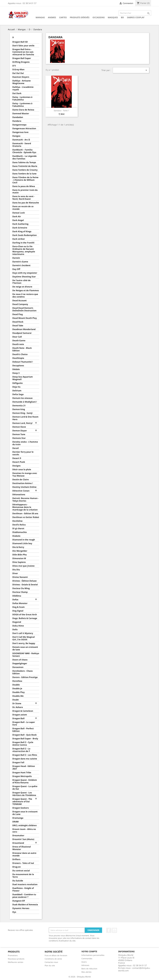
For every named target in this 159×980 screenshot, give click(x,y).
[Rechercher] (135, 13)
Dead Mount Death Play (25, 318)
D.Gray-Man (18, 70)
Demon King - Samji (22, 413)
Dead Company (20, 304)
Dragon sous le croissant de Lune (25, 813)
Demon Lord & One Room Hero (25, 418)
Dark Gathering (20, 224)
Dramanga (18, 818)
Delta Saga (18, 394)
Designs (16, 466)
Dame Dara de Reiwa (23, 110)
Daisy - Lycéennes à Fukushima (22, 98)
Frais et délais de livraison (56, 955)
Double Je (17, 689)
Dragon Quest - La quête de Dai (25, 788)
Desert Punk (19, 462)
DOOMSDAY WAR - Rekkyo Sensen (26, 655)
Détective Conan (21, 491)
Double (16, 685)
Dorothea (17, 681)
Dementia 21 (19, 406)
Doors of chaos (20, 660)
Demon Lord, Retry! (22, 423)
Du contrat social (21, 871)
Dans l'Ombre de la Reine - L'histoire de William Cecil (25, 180)
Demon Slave (19, 427)
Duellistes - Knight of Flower (23, 889)
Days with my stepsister (25, 273)
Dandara (17, 121)
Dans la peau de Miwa (24, 186)
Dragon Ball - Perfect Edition (23, 730)
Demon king (19, 409)
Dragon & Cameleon (23, 711)
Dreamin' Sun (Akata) (23, 839)
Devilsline (17, 521)
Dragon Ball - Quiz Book (25, 735)
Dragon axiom (20, 715)
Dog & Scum (19, 607)
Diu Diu (16, 570)
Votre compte (89, 951)
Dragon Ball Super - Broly (25, 739)
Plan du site (50, 965)
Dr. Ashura (18, 707)
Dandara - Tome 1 (61, 111)
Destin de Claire (21, 480)
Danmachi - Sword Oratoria (22, 145)
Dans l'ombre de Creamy (25, 170)
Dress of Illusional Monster (22, 848)
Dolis (15, 630)
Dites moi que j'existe (23, 566)
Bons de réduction (89, 969)
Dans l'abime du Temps (24, 162)
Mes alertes (86, 972)
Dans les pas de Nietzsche (26, 203)
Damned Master (21, 114)
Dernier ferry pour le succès (23, 453)
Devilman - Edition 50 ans (25, 513)
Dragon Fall (18, 762)
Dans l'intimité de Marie (25, 166)
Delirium (17, 391)
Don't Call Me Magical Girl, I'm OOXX (24, 638)
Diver (15, 573)
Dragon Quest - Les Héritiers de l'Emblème (24, 794)
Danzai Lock (19, 213)
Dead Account (19, 301)
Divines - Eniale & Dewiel (25, 585)
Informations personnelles (93, 955)
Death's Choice (20, 354)
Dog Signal (18, 611)
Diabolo (16, 536)
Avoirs (84, 962)
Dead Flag (18, 314)
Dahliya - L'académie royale (23, 88)
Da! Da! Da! (18, 73)
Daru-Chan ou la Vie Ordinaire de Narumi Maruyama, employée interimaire (24, 250)
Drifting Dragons (21, 62)
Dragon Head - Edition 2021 (24, 767)
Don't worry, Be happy (24, 643)
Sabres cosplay (136, 17)
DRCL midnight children (25, 825)
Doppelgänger (20, 663)
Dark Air (17, 217)
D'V (14, 66)
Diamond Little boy (22, 543)
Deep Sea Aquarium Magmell (23, 378)
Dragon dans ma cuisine (25, 759)
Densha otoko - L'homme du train (25, 443)
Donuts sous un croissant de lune (25, 648)
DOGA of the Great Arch (25, 615)
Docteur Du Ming (21, 588)
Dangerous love (20, 132)
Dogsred (17, 622)
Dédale (16, 369)
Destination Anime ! (23, 483)
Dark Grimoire (20, 228)
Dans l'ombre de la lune (24, 174)
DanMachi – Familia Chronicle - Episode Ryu (24, 151)
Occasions (99, 17)
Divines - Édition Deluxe (25, 581)
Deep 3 (16, 373)
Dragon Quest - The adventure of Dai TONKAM (22, 802)
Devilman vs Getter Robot (26, 517)
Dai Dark (17, 93)
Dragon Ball (18, 718)
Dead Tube (18, 326)
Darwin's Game (20, 262)
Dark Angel (18, 220)
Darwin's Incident (21, 265)
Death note (18, 344)
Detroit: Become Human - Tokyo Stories (25, 500)
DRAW (15, 822)
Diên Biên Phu (20, 555)
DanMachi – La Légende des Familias (25, 157)
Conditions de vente (53, 959)
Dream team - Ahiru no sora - (24, 830)
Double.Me (18, 696)
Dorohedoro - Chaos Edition (23, 672)
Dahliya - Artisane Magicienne (22, 82)
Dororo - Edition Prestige (25, 677)
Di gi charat (18, 528)
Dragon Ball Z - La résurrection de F (21, 750)
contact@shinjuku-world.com (134, 969)
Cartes (63, 17)
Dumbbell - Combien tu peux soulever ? (24, 896)
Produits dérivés (80, 17)
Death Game (19, 341)
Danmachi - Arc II (21, 140)
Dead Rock (18, 322)
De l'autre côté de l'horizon (21, 282)
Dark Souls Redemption (25, 235)
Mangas (40, 17)
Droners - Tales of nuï (23, 863)
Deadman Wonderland (24, 329)
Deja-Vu (16, 387)
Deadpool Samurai (22, 333)
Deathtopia (18, 358)
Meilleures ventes (16, 962)
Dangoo (16, 136)
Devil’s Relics (19, 525)
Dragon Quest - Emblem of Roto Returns (25, 781)
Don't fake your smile (23, 46)
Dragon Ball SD (20, 42)
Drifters (16, 859)
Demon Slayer (20, 431)
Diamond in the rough (24, 540)
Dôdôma (17, 596)
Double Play (19, 692)
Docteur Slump (20, 592)
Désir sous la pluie (22, 469)
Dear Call (17, 337)
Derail (16, 448)
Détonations (19, 495)
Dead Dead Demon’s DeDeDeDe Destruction (24, 309)
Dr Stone (17, 703)
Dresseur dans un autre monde (24, 854)
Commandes (87, 959)
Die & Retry (18, 547)
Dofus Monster (20, 603)
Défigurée (18, 383)
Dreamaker (18, 836)
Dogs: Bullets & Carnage (25, 618)
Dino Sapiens (19, 562)
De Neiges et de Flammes (26, 290)
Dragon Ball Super (22, 58)
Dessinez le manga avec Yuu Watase (25, 475)
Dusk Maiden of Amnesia (25, 905)
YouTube (114, 930)
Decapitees (18, 366)
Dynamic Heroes (21, 908)
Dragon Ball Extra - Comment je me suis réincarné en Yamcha (23, 52)
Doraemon (18, 667)
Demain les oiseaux (22, 398)
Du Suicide (18, 881)
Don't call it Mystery (23, 633)
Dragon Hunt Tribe (22, 773)
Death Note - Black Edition (22, 349)
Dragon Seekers (21, 808)
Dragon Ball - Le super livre (24, 723)
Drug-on (17, 867)
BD (122, 17)
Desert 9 (17, 458)
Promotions (13, 955)
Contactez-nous (51, 962)
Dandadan (18, 117)
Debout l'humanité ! (23, 362)
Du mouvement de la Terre (23, 876)
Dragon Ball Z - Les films (25, 755)
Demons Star (19, 438)
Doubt (16, 700)
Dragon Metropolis (22, 776)
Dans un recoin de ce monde (23, 208)
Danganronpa (19, 125)
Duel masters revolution (25, 884)
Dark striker (19, 239)
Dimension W (19, 558)
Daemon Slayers (21, 77)
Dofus (15, 600)
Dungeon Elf (19, 901)
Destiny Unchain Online (24, 487)
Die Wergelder (20, 551)
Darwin (16, 258)
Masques (113, 17)
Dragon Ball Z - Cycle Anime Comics (23, 744)
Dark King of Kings (22, 231)
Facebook (109, 930)
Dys (14, 912)
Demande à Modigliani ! (25, 402)
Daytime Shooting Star (24, 277)
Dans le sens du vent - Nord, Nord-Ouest (23, 198)
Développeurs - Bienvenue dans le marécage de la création (25, 507)
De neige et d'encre (22, 287)
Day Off (16, 269)
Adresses (85, 965)
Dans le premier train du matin (25, 191)
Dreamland (18, 843)
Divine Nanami (20, 577)
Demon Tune (19, 434)
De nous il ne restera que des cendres (25, 295)
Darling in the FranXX (23, 243)
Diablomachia (20, 532)
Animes (52, 17)
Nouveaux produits (16, 959)
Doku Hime (18, 626)
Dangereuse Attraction (24, 128)
